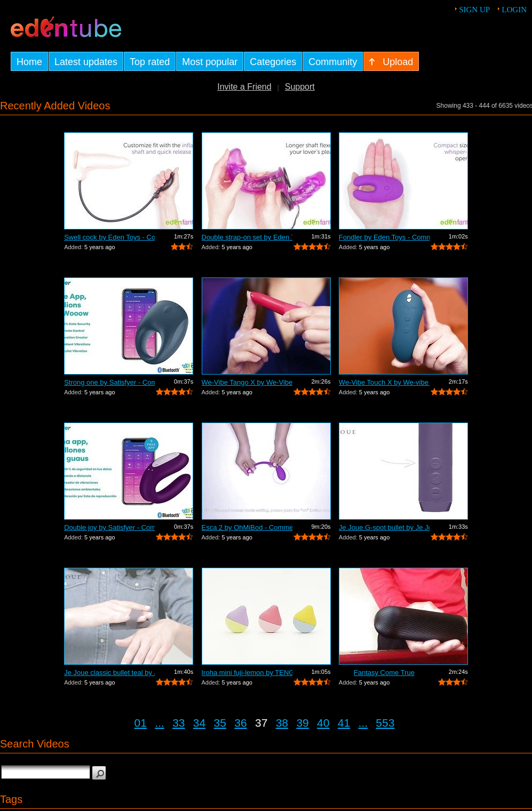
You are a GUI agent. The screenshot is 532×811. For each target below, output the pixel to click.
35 (220, 723)
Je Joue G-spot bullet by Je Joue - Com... (384, 527)
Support (300, 87)
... (160, 723)
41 (344, 723)
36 (240, 723)
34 (199, 723)
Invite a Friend (244, 87)
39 (302, 723)
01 (141, 723)
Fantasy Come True (384, 673)
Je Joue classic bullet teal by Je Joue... (109, 673)
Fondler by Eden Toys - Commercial (384, 237)
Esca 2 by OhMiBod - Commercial (247, 527)
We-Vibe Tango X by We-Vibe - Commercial (247, 382)
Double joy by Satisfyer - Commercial (109, 527)
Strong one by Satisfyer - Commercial (109, 382)
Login (514, 10)
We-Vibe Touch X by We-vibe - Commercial (384, 382)
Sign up (474, 10)
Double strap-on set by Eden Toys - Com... (247, 237)
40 (323, 723)
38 (282, 723)
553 (385, 723)
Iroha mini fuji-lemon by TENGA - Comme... (247, 673)
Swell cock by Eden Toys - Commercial (109, 237)
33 (178, 723)
